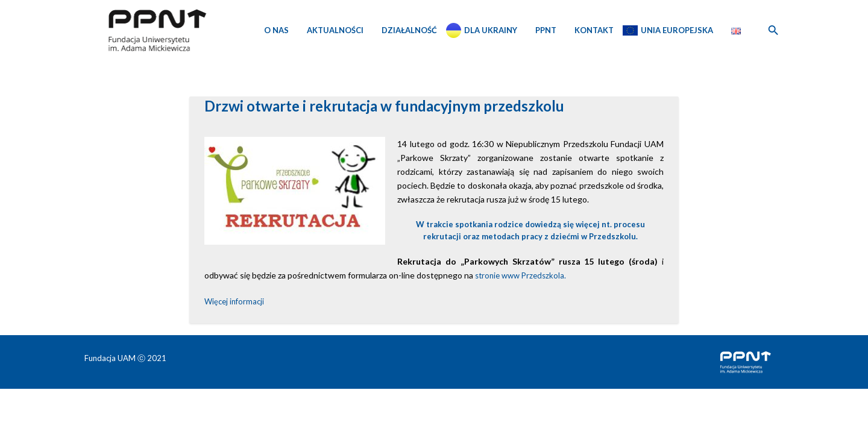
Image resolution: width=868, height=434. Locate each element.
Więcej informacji (234, 301)
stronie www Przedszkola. (520, 275)
